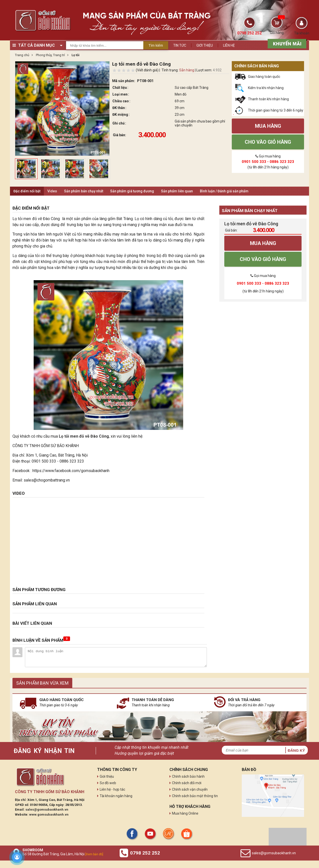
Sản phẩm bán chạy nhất (84, 191)
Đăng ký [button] (296, 750)
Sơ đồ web (108, 783)
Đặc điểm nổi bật (27, 191)
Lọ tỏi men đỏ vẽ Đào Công (84, 436)
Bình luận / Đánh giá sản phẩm (224, 191)
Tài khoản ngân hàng (116, 796)
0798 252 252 (145, 853)
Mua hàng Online (185, 813)
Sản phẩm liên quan (177, 191)
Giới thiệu (205, 45)
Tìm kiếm (156, 45)
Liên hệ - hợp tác (112, 789)
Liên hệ (229, 45)
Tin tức (180, 45)
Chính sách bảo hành (188, 776)
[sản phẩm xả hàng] (286, 43)
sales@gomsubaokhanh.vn (47, 809)
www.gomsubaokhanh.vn (49, 814)
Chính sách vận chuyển (190, 789)
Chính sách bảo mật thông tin (195, 796)
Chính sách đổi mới (187, 783)
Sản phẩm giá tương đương (132, 191)
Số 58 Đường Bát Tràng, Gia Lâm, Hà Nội (63, 854)
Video (52, 191)
